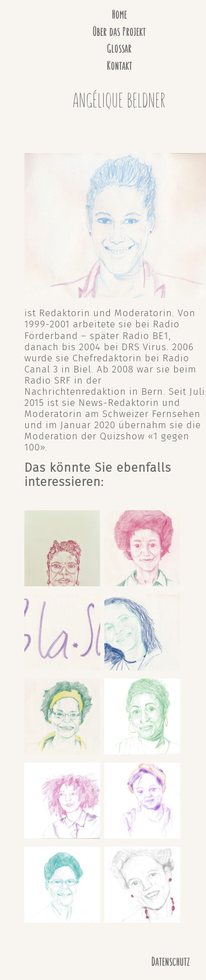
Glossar (119, 49)
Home (119, 15)
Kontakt (119, 66)
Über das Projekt (119, 32)
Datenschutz (171, 962)
